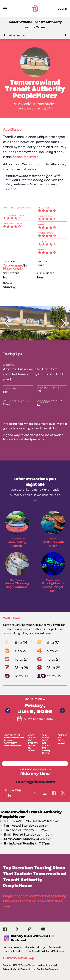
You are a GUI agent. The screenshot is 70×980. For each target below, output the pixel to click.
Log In (62, 8)
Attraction (25, 104)
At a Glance (17, 35)
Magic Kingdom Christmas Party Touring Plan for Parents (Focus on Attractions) (35, 901)
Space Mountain (25, 157)
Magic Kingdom (46, 104)
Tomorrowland (13, 265)
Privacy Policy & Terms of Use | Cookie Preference (30, 969)
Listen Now (20, 958)
